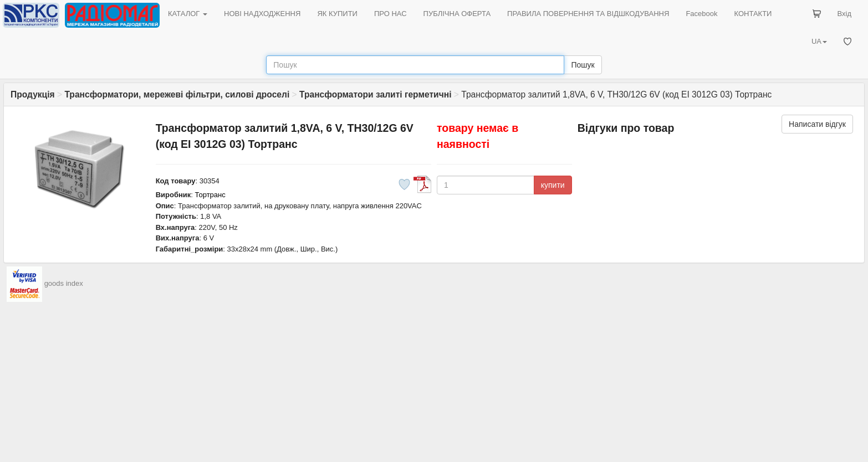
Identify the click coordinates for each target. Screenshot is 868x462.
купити (553, 185)
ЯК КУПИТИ (337, 14)
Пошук (583, 65)
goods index (64, 284)
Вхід (845, 14)
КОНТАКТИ (753, 14)
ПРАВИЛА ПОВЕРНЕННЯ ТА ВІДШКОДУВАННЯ (588, 14)
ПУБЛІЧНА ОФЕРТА (457, 14)
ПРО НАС (390, 14)
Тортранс (210, 195)
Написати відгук (817, 124)
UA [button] (819, 41)
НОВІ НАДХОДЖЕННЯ (262, 14)
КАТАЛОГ (188, 14)
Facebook (701, 14)
